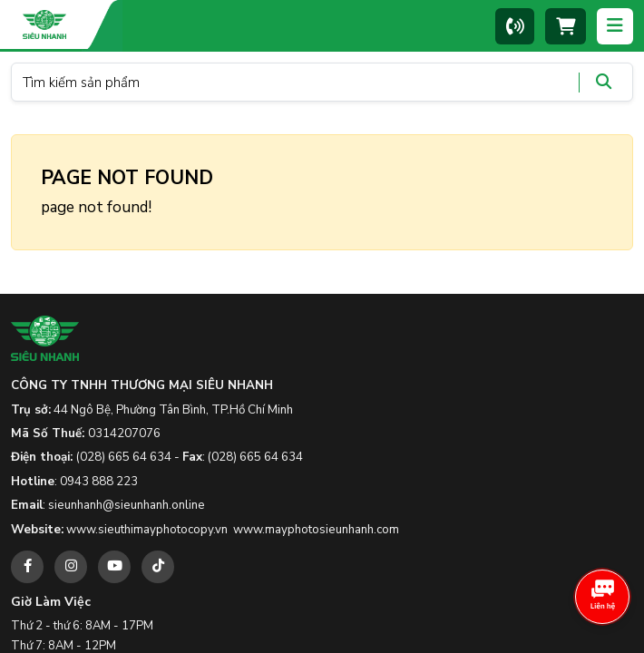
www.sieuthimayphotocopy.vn (147, 530)
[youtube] (114, 567)
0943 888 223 (99, 482)
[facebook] (27, 567)
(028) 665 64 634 (124, 457)
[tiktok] (158, 567)
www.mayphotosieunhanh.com (316, 530)
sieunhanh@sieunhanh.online (127, 505)
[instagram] (71, 567)
